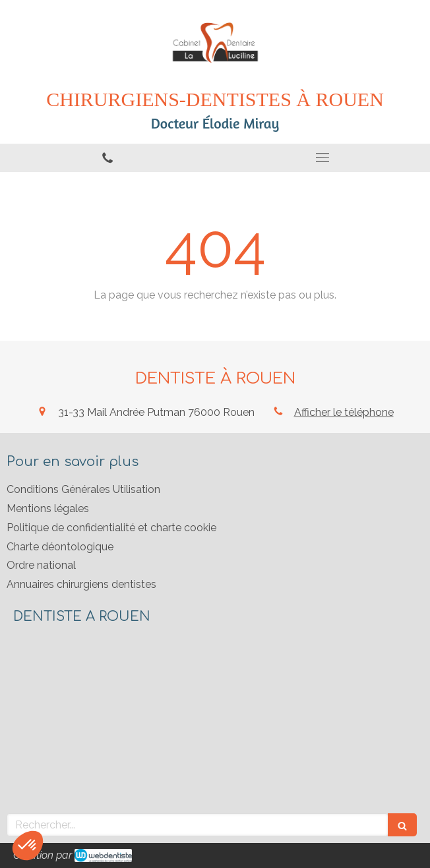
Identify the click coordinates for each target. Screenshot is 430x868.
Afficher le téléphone (344, 412)
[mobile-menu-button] (322, 158)
